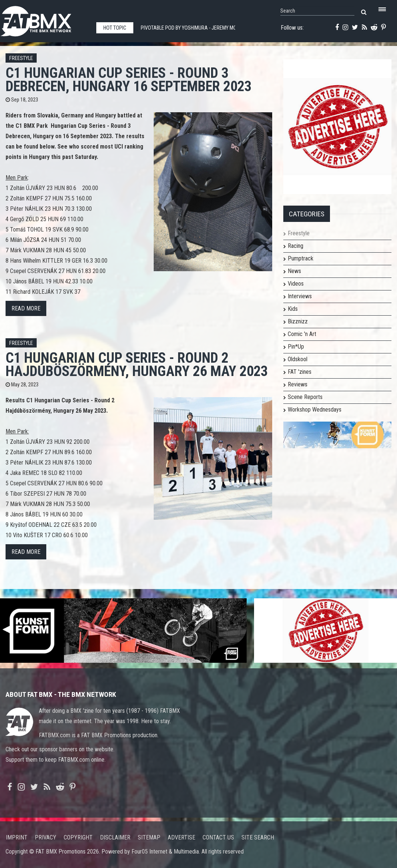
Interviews (300, 296)
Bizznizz (298, 321)
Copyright (78, 837)
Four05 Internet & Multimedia (165, 852)
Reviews (298, 384)
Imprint (17, 837)
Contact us (218, 837)
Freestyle (21, 58)
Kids (293, 309)
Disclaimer (115, 837)
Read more (26, 308)
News (294, 271)
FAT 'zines (300, 372)
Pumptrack (301, 258)
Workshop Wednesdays (315, 410)
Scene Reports (305, 397)
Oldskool (298, 359)
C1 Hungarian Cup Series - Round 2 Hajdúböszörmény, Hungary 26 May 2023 (137, 364)
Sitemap (149, 837)
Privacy (46, 837)
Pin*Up (296, 347)
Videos (296, 284)
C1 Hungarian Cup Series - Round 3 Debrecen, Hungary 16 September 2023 (129, 79)
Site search (258, 837)
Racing (296, 246)
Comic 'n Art (302, 334)
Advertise (181, 837)
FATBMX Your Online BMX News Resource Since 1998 (44, 19)
